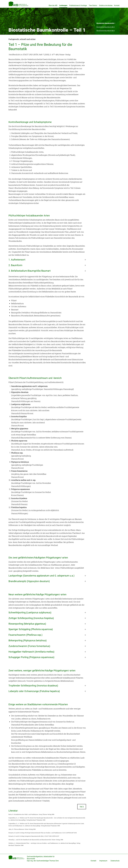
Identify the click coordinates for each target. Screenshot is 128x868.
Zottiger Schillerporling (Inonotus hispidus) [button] (31, 621)
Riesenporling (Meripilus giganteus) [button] (27, 627)
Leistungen (63, 5)
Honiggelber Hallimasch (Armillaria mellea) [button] (31, 655)
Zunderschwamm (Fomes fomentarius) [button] (29, 649)
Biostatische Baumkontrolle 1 (106, 26)
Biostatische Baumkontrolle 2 (106, 30)
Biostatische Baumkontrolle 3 (106, 34)
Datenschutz (115, 864)
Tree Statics (93, 5)
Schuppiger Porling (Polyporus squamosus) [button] (31, 660)
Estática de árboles (106, 5)
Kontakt (117, 5)
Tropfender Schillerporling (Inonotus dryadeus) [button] (33, 689)
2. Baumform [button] (15, 268)
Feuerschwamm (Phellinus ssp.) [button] (25, 638)
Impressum (103, 864)
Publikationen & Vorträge (78, 5)
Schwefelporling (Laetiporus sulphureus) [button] (30, 616)
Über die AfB (53, 5)
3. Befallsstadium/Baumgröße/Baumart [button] (30, 274)
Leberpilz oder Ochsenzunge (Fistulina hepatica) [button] (34, 694)
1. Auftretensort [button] (17, 263)
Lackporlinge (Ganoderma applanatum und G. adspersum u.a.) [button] (41, 579)
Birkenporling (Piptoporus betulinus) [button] (28, 644)
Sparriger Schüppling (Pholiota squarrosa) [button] (31, 632)
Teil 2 (82, 810)
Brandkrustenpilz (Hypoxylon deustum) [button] (29, 584)
